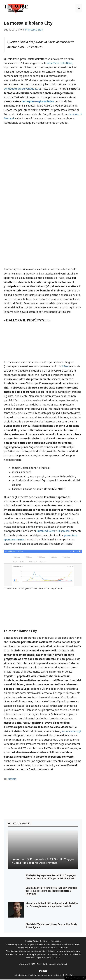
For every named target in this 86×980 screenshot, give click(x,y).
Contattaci (62, 964)
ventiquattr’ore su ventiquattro (22, 89)
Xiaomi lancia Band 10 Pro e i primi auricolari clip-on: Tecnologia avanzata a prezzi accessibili (52, 905)
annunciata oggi (71, 731)
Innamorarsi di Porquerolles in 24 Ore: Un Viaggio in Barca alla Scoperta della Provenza (42, 861)
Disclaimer (44, 941)
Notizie (12, 779)
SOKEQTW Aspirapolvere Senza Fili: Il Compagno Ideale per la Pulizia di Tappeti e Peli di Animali (51, 877)
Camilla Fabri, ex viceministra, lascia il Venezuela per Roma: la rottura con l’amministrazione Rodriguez (51, 891)
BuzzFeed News (46, 531)
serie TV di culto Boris (60, 63)
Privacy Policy (32, 941)
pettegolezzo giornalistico (38, 101)
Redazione (56, 941)
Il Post (65, 366)
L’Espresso (64, 531)
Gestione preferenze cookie (75, 978)
